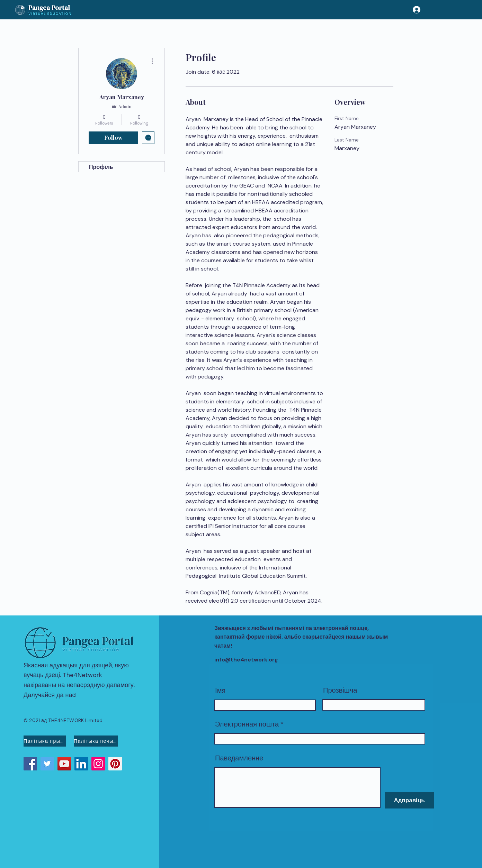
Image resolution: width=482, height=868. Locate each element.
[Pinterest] (115, 764)
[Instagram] (98, 764)
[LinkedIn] (81, 764)
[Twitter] (47, 764)
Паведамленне (239, 758)
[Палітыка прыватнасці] (45, 741)
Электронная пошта (247, 724)
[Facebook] (30, 764)
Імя (220, 691)
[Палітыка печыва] (96, 741)
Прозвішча (340, 690)
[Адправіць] (409, 800)
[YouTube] (64, 764)
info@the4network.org (246, 660)
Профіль (101, 167)
